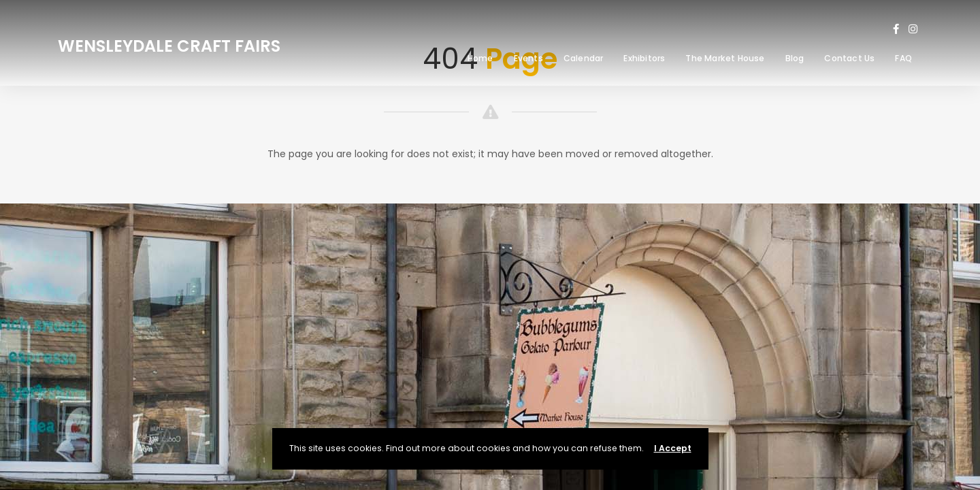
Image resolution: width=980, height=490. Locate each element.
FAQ (903, 58)
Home (480, 58)
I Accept (673, 448)
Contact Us (849, 58)
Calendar (584, 58)
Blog (795, 58)
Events (528, 58)
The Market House (725, 58)
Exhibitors (644, 58)
